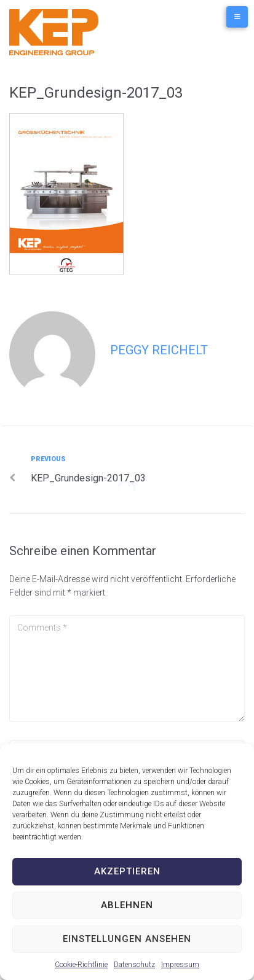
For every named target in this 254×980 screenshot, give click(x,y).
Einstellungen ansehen (127, 939)
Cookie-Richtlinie (81, 965)
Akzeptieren (127, 871)
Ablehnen (127, 905)
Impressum (180, 965)
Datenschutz (134, 965)
